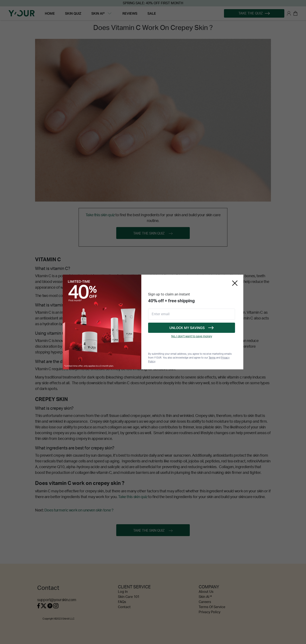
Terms (212, 358)
